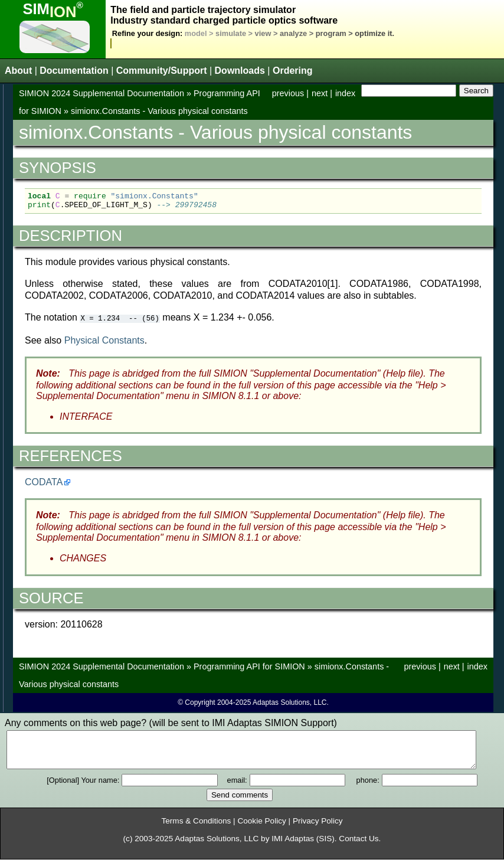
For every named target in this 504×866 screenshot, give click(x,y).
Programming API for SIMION (249, 666)
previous (288, 93)
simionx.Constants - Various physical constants (159, 111)
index (345, 93)
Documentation (74, 71)
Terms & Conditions (196, 827)
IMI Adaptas (293, 845)
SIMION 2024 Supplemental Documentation (102, 93)
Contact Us (359, 845)
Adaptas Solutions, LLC (217, 845)
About (18, 71)
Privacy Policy (318, 827)
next (320, 93)
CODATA (44, 481)
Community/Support (162, 71)
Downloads (240, 71)
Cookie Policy (261, 827)
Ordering (293, 71)
